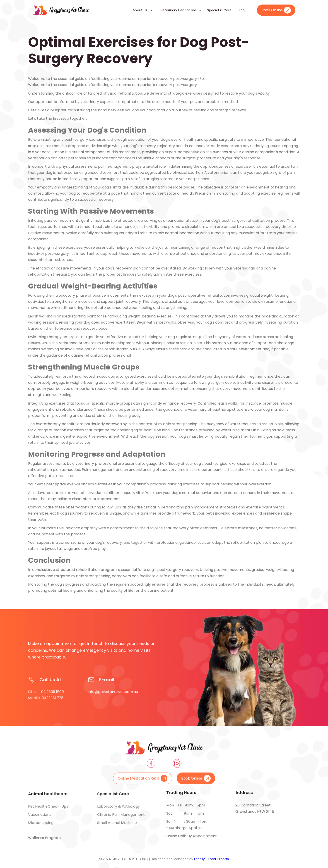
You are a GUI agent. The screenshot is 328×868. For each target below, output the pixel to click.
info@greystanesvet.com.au (113, 698)
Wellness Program (44, 838)
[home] (61, 10)
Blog (241, 10)
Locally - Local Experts (211, 859)
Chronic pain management (121, 817)
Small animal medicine (117, 826)
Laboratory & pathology (118, 809)
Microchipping (41, 826)
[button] (141, 10)
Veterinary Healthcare (178, 10)
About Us (140, 10)
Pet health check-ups (48, 809)
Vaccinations (40, 817)
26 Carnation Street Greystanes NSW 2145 (255, 808)
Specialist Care (219, 10)
